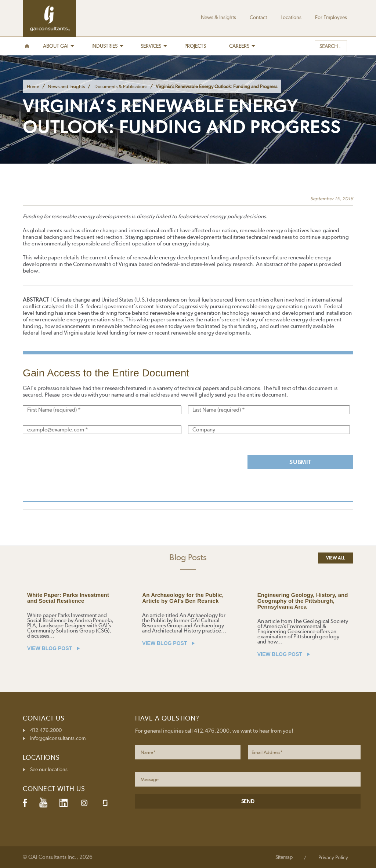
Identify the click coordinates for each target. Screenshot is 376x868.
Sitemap (284, 857)
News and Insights (66, 86)
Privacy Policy (333, 857)
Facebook (25, 803)
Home (33, 86)
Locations (291, 17)
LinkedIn (64, 803)
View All (336, 558)
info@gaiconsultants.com (58, 738)
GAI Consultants (49, 18)
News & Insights (218, 17)
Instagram (84, 803)
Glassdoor (105, 803)
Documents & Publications (121, 86)
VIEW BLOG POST (53, 648)
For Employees (331, 17)
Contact (258, 17)
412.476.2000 (46, 730)
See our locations (49, 769)
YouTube (43, 803)
